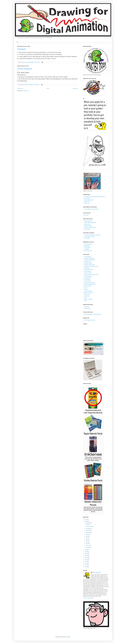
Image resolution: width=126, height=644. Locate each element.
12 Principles (87, 238)
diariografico (87, 246)
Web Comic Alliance (89, 299)
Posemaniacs (87, 229)
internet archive (88, 286)
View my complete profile (88, 598)
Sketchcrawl (87, 203)
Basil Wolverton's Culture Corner (91, 266)
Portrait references (88, 221)
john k (86, 288)
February (88, 546)
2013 (86, 559)
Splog (86, 298)
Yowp (85, 301)
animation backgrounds (89, 258)
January (88, 547)
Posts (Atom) (26, 91)
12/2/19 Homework (25, 69)
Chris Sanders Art (88, 276)
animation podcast (88, 263)
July (87, 536)
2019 (86, 521)
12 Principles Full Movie (89, 237)
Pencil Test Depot (88, 291)
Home (17, 42)
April (87, 542)
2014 (86, 557)
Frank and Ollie (88, 281)
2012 (86, 561)
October (88, 531)
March (87, 544)
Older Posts (75, 89)
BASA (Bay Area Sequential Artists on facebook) (95, 197)
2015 (86, 555)
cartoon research (88, 273)
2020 (86, 519)
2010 (86, 565)
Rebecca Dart (87, 294)
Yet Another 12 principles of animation (92, 235)
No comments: (37, 62)
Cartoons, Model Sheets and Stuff (92, 275)
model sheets (87, 224)
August (87, 534)
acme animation (88, 257)
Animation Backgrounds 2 (90, 260)
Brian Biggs (87, 268)
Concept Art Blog (88, 226)
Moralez (86, 289)
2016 (86, 554)
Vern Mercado (87, 308)
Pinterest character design (90, 227)
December (88, 523)
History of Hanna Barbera (90, 283)
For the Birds (87, 280)
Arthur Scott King (96, 572)
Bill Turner (86, 215)
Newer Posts (20, 89)
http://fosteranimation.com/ (90, 284)
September (88, 532)
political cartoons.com (89, 293)
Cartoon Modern (88, 271)
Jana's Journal (87, 247)
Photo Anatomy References (90, 223)
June (87, 538)
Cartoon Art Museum (89, 270)
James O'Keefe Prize (89, 200)
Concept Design (88, 278)
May (87, 540)
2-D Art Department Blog (90, 320)
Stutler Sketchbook (88, 244)
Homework (21, 49)
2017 (86, 552)
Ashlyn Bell (87, 307)
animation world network (89, 265)
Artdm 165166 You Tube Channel (91, 209)
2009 (86, 567)
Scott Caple (87, 296)
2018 (86, 550)
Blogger (69, 637)
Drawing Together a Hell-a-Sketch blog (93, 314)
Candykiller (87, 249)
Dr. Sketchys (87, 198)
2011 (86, 563)
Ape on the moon (88, 251)
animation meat (88, 262)
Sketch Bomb (87, 202)
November (88, 529)
